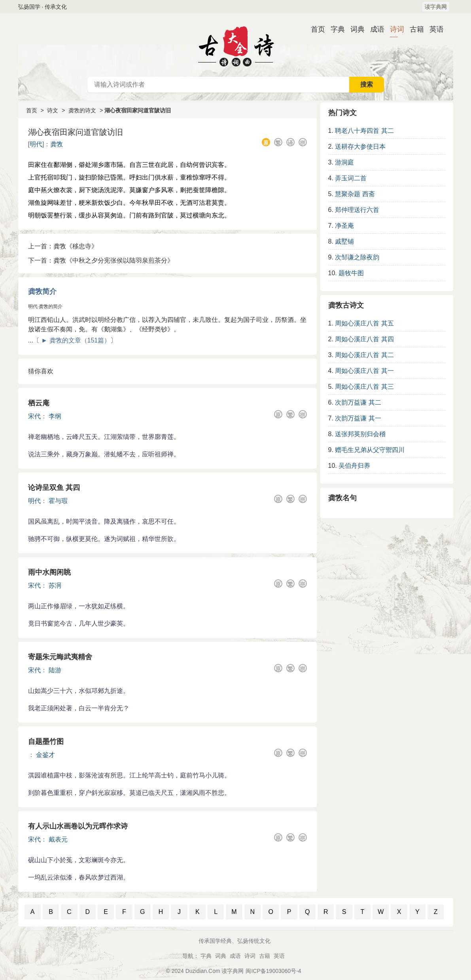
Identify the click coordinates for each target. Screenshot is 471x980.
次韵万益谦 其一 (358, 418)
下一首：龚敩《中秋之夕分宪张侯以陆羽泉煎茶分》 (101, 260)
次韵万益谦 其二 (358, 402)
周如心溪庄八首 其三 (364, 387)
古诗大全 (236, 45)
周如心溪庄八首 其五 (364, 323)
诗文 (53, 110)
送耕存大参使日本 (360, 147)
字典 (335, 29)
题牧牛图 (351, 273)
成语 (374, 29)
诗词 (394, 29)
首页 (315, 29)
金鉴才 (45, 755)
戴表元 (58, 839)
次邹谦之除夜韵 (357, 257)
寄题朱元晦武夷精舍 (60, 657)
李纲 (55, 416)
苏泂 (55, 586)
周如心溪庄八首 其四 (364, 339)
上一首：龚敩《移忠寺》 (63, 246)
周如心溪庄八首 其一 (364, 371)
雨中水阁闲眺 (49, 572)
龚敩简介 (42, 291)
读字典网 (436, 7)
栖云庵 (39, 403)
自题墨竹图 (46, 742)
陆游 (55, 670)
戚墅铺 (344, 241)
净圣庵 (344, 226)
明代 (36, 144)
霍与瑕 (58, 501)
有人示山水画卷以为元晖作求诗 (78, 826)
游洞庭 (344, 162)
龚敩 (57, 144)
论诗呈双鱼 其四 (54, 488)
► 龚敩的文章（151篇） (76, 340)
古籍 (414, 29)
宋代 (34, 416)
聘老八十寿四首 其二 (364, 131)
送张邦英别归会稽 (360, 434)
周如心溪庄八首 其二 (364, 355)
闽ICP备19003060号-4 (273, 971)
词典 (354, 29)
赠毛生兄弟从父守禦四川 (370, 450)
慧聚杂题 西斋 (355, 194)
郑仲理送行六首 (357, 210)
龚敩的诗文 (82, 110)
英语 (433, 29)
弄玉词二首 (351, 178)
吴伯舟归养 (354, 466)
